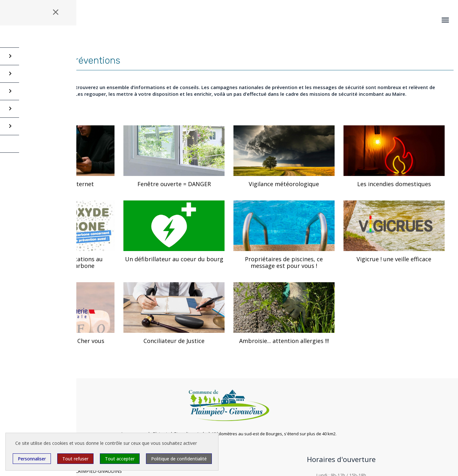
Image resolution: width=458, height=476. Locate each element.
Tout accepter (120, 459)
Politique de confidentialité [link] (179, 459)
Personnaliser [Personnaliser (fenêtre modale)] (32, 459)
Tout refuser (75, 459)
